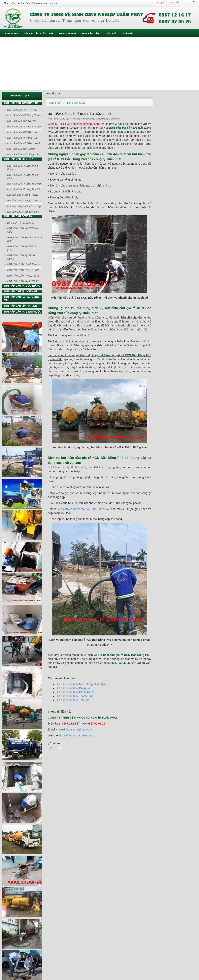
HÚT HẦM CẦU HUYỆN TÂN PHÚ (23, 248)
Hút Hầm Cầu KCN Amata (21, 149)
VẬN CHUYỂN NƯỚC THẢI (38, 34)
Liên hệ (128, 34)
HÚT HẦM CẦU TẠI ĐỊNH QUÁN (21, 257)
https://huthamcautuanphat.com (79, 735)
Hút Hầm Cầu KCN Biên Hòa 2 (24, 132)
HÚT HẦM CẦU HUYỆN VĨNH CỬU (23, 230)
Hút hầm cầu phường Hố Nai (23, 195)
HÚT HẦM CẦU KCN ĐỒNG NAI (22, 103)
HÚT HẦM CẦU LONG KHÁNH (24, 270)
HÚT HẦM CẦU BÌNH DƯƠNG (21, 306)
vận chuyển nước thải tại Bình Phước (82, 509)
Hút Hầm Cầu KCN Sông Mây (23, 154)
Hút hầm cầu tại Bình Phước (68, 467)
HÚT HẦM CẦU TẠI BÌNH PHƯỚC (23, 312)
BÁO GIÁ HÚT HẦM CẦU (21, 223)
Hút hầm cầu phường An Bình (23, 212)
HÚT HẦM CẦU (91, 34)
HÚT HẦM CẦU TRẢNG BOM (23, 276)
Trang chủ (11, 34)
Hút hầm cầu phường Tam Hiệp (24, 206)
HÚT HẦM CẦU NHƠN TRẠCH (24, 281)
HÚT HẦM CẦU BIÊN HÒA (19, 159)
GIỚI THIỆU (111, 34)
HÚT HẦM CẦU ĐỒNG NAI (19, 216)
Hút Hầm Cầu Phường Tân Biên (24, 189)
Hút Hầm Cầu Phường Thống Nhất (23, 176)
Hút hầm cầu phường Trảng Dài (24, 201)
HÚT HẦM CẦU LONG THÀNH (24, 264)
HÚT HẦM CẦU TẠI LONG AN (21, 291)
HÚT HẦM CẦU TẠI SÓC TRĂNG (22, 286)
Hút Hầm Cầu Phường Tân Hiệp (24, 184)
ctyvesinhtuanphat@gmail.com (75, 729)
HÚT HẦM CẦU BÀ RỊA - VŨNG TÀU (22, 299)
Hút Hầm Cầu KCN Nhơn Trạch (24, 127)
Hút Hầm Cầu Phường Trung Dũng (23, 168)
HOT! (59, 748)
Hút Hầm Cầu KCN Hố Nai (21, 121)
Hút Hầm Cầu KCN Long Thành (24, 115)
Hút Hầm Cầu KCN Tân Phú (22, 110)
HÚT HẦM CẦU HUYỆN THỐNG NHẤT (25, 239)
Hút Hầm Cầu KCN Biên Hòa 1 (24, 143)
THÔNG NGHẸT (68, 34)
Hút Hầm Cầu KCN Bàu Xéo (22, 138)
